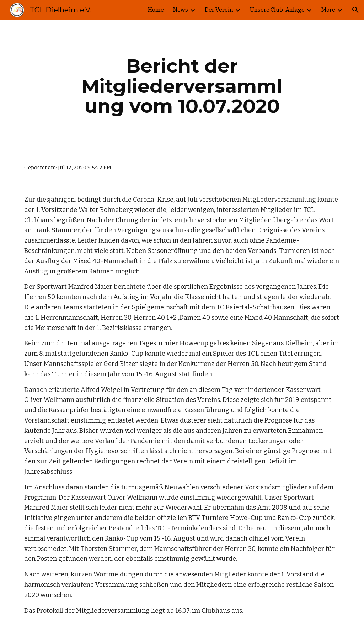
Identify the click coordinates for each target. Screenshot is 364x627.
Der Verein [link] (219, 10)
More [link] (328, 10)
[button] (355, 10)
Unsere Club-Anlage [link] (277, 10)
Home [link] (156, 10)
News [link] (181, 10)
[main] (182, 86)
